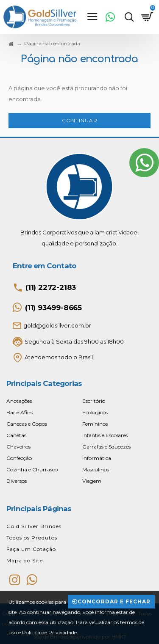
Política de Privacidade (49, 632)
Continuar (80, 120)
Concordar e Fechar (114, 601)
